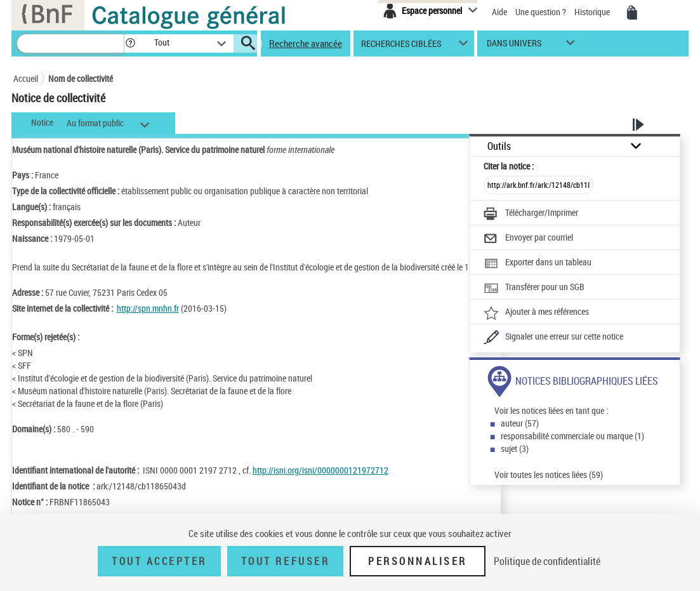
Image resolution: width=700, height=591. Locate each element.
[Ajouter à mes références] (536, 313)
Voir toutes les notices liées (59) (549, 475)
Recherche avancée (306, 43)
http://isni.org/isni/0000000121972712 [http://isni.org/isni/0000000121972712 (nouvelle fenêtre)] (320, 470)
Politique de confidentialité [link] (547, 561)
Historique (593, 12)
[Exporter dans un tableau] (538, 263)
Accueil (26, 78)
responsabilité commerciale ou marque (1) (572, 436)
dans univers (514, 46)
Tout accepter (159, 561)
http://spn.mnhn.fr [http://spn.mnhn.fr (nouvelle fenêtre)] (148, 308)
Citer (509, 166)
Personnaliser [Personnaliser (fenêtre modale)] (418, 561)
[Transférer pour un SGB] (534, 288)
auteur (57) (520, 423)
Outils (499, 146)
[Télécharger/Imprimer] (531, 214)
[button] (130, 43)
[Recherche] (70, 43)
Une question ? (541, 12)
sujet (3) (515, 448)
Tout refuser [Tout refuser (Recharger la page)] (285, 561)
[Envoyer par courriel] (528, 239)
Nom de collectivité (81, 78)
